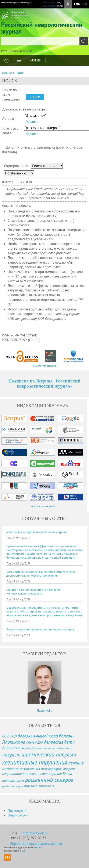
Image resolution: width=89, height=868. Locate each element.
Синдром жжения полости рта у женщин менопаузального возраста (33, 592)
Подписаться (18, 815)
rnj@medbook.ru (35, 833)
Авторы (8, 118)
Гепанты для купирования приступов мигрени (37, 532)
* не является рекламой (45, 366)
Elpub (22, 851)
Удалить (32, 122)
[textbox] (44, 41)
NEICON (38, 847)
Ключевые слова (10, 131)
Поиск (19, 73)
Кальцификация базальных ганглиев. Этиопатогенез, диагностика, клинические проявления (41, 574)
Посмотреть (17, 811)
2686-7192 (51, 6)
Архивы (36, 60)
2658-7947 (51, 3)
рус (85, 4)
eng (77, 4)
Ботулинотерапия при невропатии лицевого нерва (40, 629)
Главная (7, 73)
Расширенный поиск (16, 51)
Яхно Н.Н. (44, 710)
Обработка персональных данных (36, 844)
